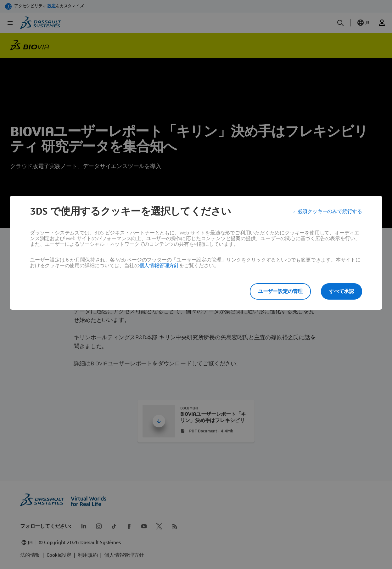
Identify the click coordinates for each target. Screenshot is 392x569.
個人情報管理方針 (159, 266)
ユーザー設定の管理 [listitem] (280, 291)
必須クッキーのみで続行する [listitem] (330, 211)
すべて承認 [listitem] (342, 291)
